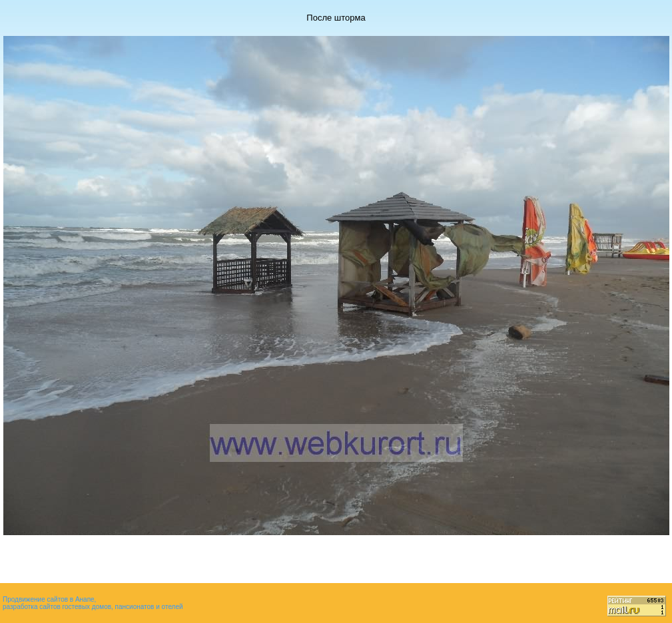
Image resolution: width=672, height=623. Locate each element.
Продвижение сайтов (35, 599)
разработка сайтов (32, 607)
